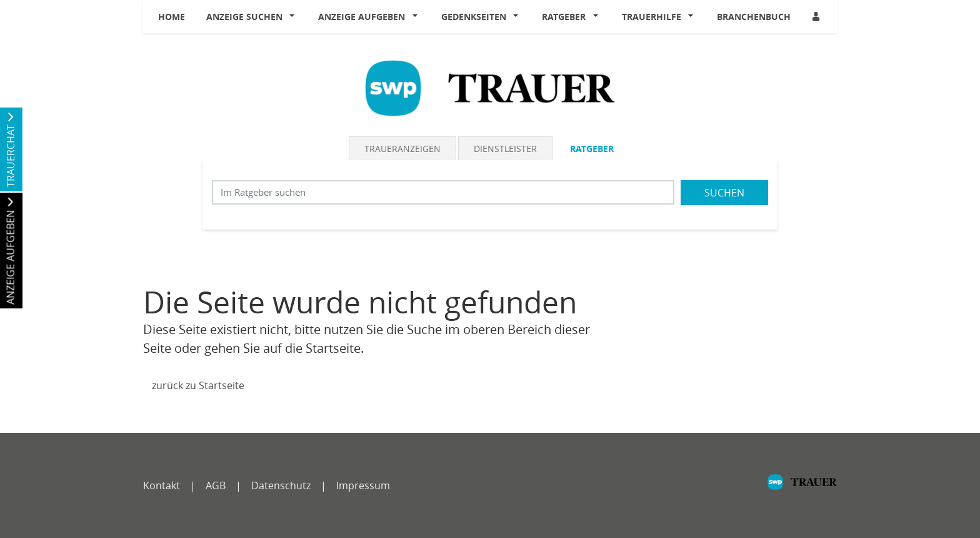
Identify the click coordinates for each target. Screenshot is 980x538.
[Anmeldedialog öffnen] (817, 17)
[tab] (403, 148)
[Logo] (490, 87)
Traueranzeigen (402, 149)
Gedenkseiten (474, 17)
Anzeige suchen (244, 17)
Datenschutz (281, 485)
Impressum (363, 485)
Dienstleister (505, 149)
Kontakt (162, 485)
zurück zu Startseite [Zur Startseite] (198, 385)
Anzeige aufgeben (362, 17)
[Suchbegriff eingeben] (443, 192)
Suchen (724, 193)
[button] (295, 17)
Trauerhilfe (652, 17)
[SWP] (802, 488)
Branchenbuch (754, 17)
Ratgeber (564, 17)
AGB (216, 485)
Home (172, 17)
